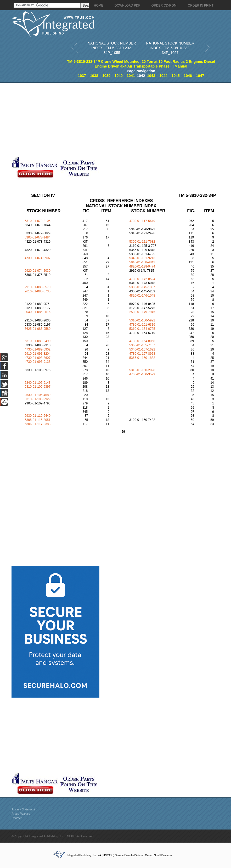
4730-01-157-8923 (142, 354)
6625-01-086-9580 (38, 329)
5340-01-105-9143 (38, 383)
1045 (176, 76)
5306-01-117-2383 (38, 424)
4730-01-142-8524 (142, 279)
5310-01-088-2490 (38, 341)
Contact (16, 818)
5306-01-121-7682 (142, 242)
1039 (106, 76)
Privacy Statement (23, 809)
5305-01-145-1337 (142, 287)
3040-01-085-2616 (38, 312)
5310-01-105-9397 (38, 387)
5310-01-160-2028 (142, 370)
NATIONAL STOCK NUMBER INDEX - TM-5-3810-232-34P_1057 (170, 48)
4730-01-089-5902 (38, 349)
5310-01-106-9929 (38, 399)
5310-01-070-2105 (38, 221)
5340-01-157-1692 (142, 349)
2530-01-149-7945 (142, 312)
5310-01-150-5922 (142, 320)
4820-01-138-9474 (142, 266)
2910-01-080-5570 (38, 287)
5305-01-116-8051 (38, 420)
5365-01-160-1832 (142, 358)
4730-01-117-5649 (142, 221)
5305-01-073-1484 (38, 237)
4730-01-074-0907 (38, 258)
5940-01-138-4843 (142, 262)
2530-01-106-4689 (38, 395)
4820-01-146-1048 (142, 296)
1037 (82, 76)
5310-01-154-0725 (142, 329)
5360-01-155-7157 (142, 345)
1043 (151, 76)
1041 (131, 76)
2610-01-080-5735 (38, 291)
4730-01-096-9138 (38, 362)
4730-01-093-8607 (38, 358)
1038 (94, 76)
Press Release (21, 814)
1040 (119, 76)
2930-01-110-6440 (38, 416)
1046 (188, 76)
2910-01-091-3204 (38, 354)
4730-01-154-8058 (142, 341)
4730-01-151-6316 (142, 325)
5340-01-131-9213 (142, 258)
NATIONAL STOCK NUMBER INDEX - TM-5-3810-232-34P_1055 (112, 48)
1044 (163, 76)
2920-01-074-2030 (38, 271)
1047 (200, 76)
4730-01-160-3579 (142, 374)
